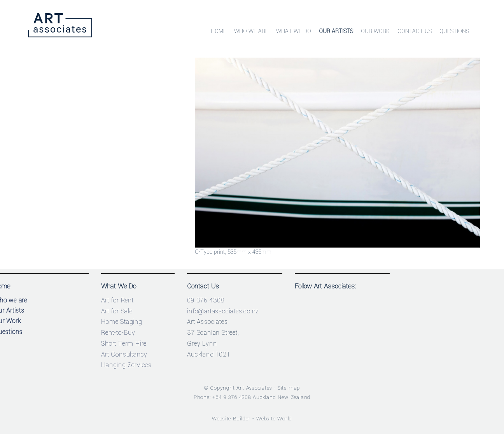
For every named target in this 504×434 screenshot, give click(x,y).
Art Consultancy (124, 354)
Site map (289, 388)
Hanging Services (126, 365)
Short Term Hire (124, 344)
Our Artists (336, 31)
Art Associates (254, 388)
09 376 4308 (206, 300)
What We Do (294, 31)
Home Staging (122, 322)
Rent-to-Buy (118, 333)
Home (219, 31)
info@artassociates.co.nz (223, 311)
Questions (454, 31)
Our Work (375, 31)
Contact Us (415, 31)
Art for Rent (117, 300)
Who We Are (251, 31)
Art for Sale (117, 311)
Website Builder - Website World (252, 419)
